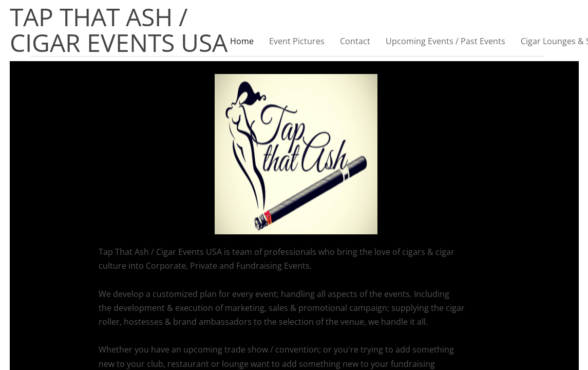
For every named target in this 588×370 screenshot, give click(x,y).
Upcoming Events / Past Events (445, 41)
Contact (355, 41)
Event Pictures (297, 41)
